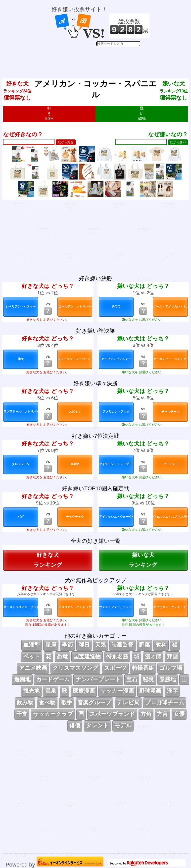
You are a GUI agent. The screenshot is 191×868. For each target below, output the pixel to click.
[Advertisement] (100, 59)
